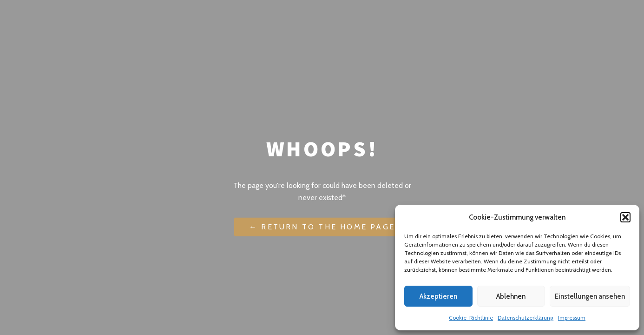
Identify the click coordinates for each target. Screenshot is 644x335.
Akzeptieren (438, 296)
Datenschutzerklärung (526, 318)
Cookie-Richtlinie (471, 318)
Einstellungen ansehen (590, 296)
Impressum (572, 318)
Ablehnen (511, 296)
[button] (625, 217)
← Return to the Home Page (322, 227)
